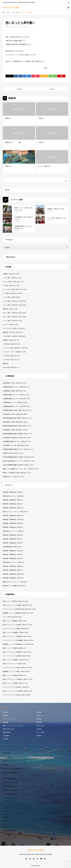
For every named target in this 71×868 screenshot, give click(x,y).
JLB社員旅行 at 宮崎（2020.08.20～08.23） (15, 422)
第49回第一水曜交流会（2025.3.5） (13, 558)
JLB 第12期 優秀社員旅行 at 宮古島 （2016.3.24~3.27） (19, 457)
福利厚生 (39, 736)
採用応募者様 (7, 732)
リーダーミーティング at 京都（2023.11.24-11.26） (18, 668)
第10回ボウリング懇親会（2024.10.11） (15, 586)
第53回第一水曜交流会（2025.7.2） (13, 539)
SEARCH (69, 2)
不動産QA (6, 765)
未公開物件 (6, 736)
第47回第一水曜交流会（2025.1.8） (13, 570)
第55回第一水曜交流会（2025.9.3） (13, 523)
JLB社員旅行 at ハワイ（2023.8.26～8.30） (15, 402)
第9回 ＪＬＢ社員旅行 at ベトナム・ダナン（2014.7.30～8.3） (21, 469)
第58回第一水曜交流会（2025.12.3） (13, 508)
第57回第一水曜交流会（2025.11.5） (13, 516)
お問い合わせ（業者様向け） (11, 773)
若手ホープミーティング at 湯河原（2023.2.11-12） (18, 691)
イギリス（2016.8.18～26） (11, 325)
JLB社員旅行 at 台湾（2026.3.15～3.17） (15, 383)
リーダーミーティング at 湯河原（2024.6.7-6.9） (17, 656)
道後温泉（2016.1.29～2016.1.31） (13, 332)
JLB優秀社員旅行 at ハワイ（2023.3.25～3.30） (17, 406)
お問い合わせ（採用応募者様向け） (13, 769)
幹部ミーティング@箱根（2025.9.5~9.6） (15, 621)
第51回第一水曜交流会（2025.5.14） (13, 551)
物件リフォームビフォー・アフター (13, 726)
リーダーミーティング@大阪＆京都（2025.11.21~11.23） (20, 609)
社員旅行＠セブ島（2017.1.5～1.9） (13, 453)
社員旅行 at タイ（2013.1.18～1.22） (14, 477)
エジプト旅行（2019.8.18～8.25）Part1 (14, 305)
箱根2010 (6, 363)
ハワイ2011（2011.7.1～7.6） (12, 360)
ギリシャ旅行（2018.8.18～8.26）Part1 (14, 317)
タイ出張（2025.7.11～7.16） (11, 286)
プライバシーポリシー (9, 719)
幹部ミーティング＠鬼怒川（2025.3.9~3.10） (16, 633)
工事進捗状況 (7, 753)
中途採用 (5, 739)
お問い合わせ (40, 726)
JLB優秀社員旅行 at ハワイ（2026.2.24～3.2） (16, 387)
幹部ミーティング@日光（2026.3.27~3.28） (16, 601)
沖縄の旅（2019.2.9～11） (11, 309)
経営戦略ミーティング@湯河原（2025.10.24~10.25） (18, 613)
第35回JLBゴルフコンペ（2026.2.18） (14, 496)
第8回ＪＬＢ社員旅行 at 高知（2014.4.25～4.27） (17, 473)
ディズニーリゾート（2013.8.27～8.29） (15, 352)
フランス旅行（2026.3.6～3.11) (12, 278)
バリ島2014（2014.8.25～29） (12, 344)
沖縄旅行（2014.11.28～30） (11, 340)
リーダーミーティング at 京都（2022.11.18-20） (17, 695)
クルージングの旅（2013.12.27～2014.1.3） (16, 348)
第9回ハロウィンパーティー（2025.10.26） (15, 512)
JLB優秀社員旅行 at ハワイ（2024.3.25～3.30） (17, 399)
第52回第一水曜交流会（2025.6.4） (13, 543)
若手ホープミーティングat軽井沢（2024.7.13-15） (17, 652)
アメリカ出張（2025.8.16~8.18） (12, 617)
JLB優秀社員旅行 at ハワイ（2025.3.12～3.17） (17, 395)
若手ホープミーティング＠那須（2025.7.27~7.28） (18, 625)
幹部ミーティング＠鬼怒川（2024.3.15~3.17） (16, 660)
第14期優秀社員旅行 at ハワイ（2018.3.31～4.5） (17, 441)
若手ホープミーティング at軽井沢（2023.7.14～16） (18, 679)
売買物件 (5, 712)
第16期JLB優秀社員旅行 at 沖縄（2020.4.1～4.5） (17, 426)
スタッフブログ (17, 27)
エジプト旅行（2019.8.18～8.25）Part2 (14, 301)
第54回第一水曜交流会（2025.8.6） (13, 535)
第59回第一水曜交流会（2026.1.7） (13, 504)
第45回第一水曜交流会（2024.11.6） (13, 578)
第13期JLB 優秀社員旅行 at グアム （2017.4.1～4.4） (18, 449)
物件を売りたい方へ (9, 761)
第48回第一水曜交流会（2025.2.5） (13, 566)
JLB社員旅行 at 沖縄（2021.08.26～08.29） (15, 414)
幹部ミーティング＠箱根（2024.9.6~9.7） (15, 648)
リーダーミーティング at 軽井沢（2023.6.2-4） (16, 687)
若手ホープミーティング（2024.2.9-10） (15, 664)
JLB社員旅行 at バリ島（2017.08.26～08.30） (16, 445)
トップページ (7, 808)
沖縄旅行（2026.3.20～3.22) (11, 274)
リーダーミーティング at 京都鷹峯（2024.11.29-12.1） (19, 640)
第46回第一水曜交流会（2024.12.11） (14, 574)
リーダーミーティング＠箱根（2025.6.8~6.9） (16, 629)
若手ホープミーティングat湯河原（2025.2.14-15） (17, 636)
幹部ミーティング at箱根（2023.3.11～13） (15, 683)
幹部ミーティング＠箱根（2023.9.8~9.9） (15, 675)
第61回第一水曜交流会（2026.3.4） (13, 492)
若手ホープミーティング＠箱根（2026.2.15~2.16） (18, 605)
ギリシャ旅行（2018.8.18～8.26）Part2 (14, 313)
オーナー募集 (40, 732)
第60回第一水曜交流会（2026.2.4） (13, 500)
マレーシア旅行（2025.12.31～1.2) (13, 282)
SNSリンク (40, 716)
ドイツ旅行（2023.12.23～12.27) (12, 293)
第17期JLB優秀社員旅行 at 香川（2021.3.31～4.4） (18, 418)
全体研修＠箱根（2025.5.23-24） (12, 547)
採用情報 (5, 722)
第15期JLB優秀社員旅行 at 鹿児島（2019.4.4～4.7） (18, 434)
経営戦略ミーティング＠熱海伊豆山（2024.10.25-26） (19, 644)
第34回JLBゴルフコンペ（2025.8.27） (14, 531)
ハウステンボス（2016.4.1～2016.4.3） (14, 328)
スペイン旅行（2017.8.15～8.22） (13, 321)
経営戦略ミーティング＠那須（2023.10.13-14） (17, 671)
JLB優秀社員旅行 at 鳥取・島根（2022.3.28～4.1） (18, 410)
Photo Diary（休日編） (9, 786)
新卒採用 (5, 716)
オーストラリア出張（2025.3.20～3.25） (15, 289)
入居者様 (39, 729)
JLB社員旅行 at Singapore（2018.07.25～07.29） (17, 438)
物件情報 (39, 719)
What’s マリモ (7, 827)
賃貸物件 (39, 712)
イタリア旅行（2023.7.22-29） (12, 297)
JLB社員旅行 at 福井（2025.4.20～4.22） (15, 391)
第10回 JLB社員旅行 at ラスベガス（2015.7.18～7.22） (19, 461)
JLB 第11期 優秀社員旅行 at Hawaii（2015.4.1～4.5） (18, 465)
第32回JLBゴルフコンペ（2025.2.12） (14, 562)
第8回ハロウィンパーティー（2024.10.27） (15, 582)
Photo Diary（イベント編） (11, 782)
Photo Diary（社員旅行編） (11, 794)
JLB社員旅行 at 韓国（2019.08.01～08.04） (15, 430)
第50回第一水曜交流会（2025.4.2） (13, 555)
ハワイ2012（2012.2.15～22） (12, 356)
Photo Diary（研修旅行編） (11, 790)
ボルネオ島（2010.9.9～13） (11, 367)
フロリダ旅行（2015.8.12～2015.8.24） (14, 336)
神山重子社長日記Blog (9, 778)
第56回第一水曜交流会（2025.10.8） (13, 519)
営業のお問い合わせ (9, 729)
